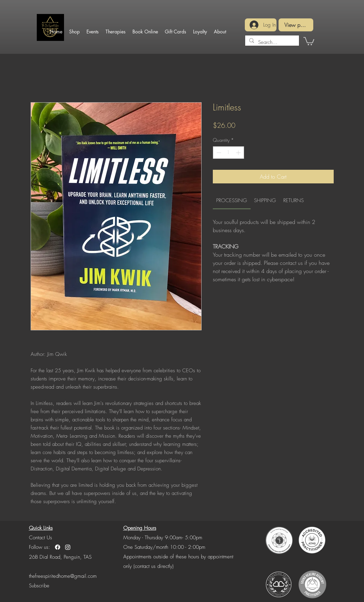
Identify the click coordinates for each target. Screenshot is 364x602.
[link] (232, 200)
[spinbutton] (228, 153)
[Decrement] (218, 153)
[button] (309, 41)
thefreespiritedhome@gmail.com (63, 576)
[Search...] (271, 42)
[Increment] (239, 153)
